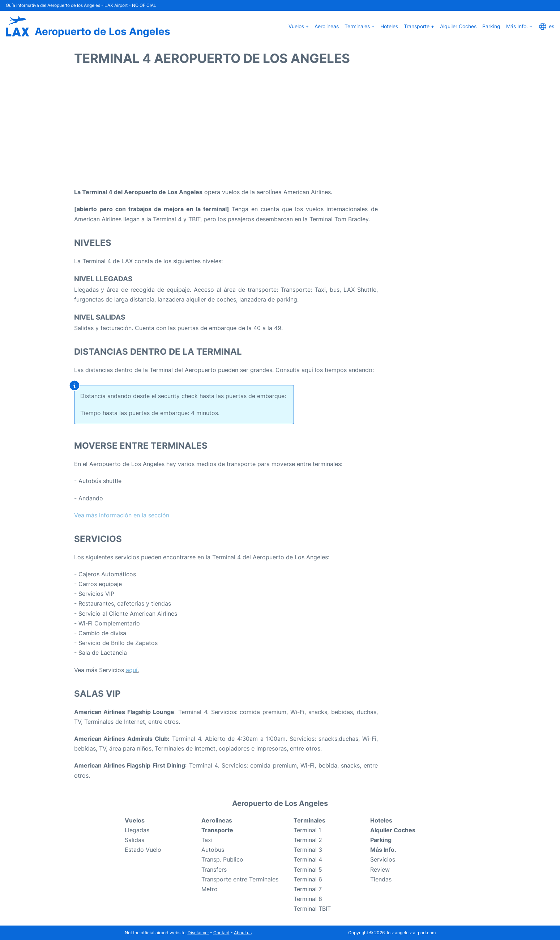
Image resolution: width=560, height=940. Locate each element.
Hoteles (389, 26)
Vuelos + (299, 26)
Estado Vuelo (143, 850)
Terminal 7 (308, 889)
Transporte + (419, 26)
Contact (221, 933)
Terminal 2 (308, 840)
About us (243, 933)
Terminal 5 (308, 869)
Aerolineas (327, 26)
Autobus (213, 850)
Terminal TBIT (312, 909)
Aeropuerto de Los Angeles (102, 31)
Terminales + (360, 26)
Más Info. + (519, 26)
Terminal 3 (308, 850)
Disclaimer (198, 933)
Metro (210, 889)
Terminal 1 (307, 830)
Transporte (217, 830)
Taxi (207, 840)
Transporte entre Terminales (240, 879)
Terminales (309, 820)
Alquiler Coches (458, 26)
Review (380, 869)
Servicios (383, 859)
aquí (132, 670)
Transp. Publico (222, 859)
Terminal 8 (308, 899)
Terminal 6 (308, 879)
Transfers (214, 869)
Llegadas (137, 830)
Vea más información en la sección (122, 515)
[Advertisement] (280, 129)
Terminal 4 (308, 859)
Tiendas (381, 879)
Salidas (134, 840)
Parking (491, 26)
